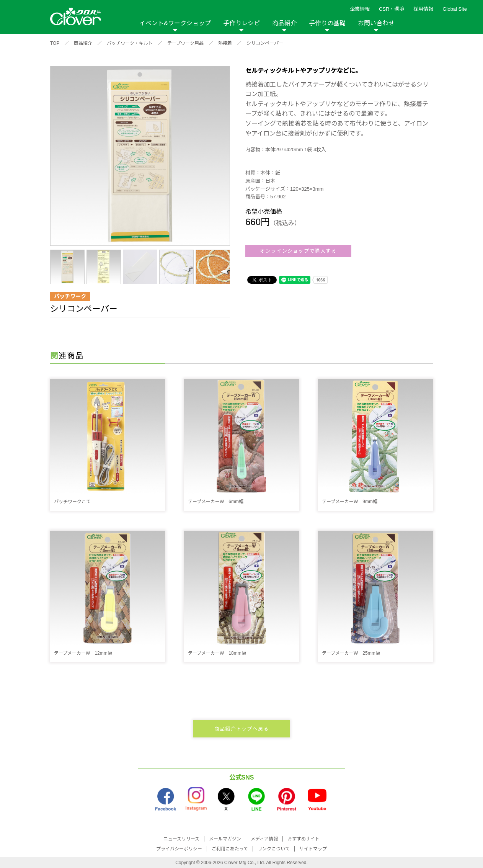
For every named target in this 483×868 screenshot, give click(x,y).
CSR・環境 (392, 9)
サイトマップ (313, 849)
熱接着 (225, 43)
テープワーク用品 (185, 43)
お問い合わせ (376, 23)
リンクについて (274, 849)
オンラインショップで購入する (298, 251)
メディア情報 (264, 839)
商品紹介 (284, 23)
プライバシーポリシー (179, 849)
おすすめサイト (304, 839)
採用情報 (423, 9)
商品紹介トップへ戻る (242, 729)
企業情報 (360, 9)
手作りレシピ (241, 23)
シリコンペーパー (265, 43)
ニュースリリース (181, 839)
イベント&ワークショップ (175, 23)
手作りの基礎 (327, 23)
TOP (55, 43)
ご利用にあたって (230, 849)
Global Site (455, 9)
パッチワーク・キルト (130, 43)
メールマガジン (225, 839)
